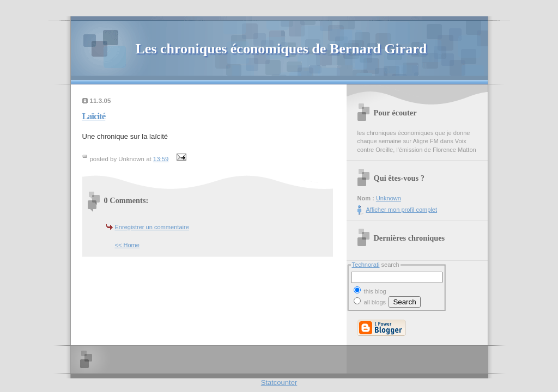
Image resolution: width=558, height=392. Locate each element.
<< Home (127, 245)
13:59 (161, 159)
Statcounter (279, 382)
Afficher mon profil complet (402, 210)
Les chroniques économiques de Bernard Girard (281, 49)
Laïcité (94, 116)
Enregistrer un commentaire (152, 227)
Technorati (366, 265)
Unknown (389, 198)
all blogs (370, 302)
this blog (370, 290)
